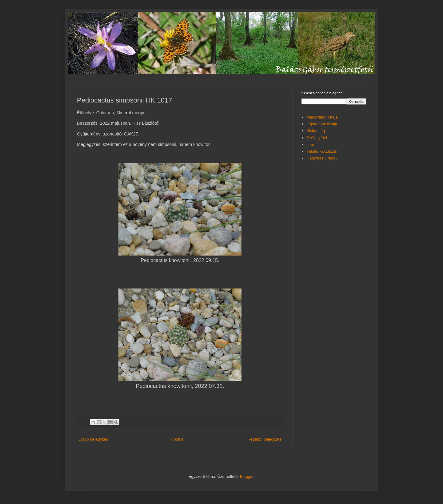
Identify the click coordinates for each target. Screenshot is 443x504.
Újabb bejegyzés (93, 439)
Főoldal (178, 439)
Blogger (247, 476)
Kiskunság (316, 131)
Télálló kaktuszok (322, 151)
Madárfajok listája (322, 117)
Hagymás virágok (322, 158)
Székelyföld (317, 138)
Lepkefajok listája (322, 124)
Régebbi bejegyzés (264, 439)
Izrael (311, 145)
